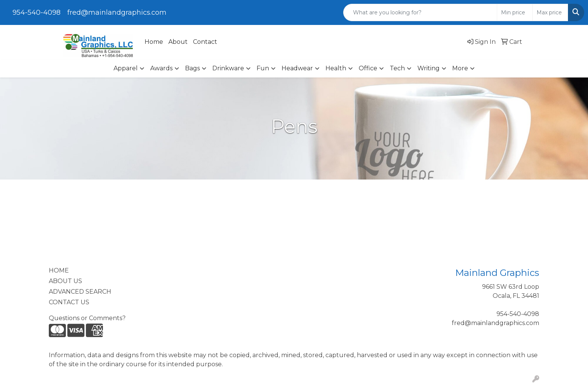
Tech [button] (397, 68)
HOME (59, 270)
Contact (205, 42)
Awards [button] (161, 68)
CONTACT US (69, 302)
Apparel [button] (126, 68)
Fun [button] (263, 68)
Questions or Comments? (87, 318)
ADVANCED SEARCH (80, 292)
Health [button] (336, 68)
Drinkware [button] (228, 68)
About (178, 42)
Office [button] (368, 68)
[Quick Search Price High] (550, 12)
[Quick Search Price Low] (515, 12)
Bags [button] (192, 68)
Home (154, 42)
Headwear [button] (297, 68)
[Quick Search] (420, 12)
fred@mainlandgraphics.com (117, 12)
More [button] (460, 68)
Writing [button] (429, 68)
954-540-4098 (37, 12)
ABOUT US (65, 281)
